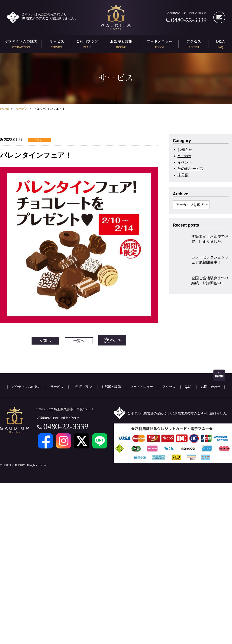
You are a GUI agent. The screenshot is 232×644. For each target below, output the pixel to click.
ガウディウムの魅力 (21, 44)
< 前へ (45, 338)
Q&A (220, 44)
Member (184, 156)
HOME (5, 109)
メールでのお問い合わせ (219, 17)
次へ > (113, 338)
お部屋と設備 (121, 44)
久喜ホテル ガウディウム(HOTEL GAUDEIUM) (116, 17)
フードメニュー (159, 44)
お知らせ (185, 150)
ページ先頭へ (219, 371)
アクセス (194, 44)
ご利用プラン (87, 44)
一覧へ (79, 338)
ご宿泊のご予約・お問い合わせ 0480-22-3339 (186, 17)
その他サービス (190, 169)
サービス (57, 44)
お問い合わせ (211, 383)
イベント (185, 162)
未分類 (183, 175)
